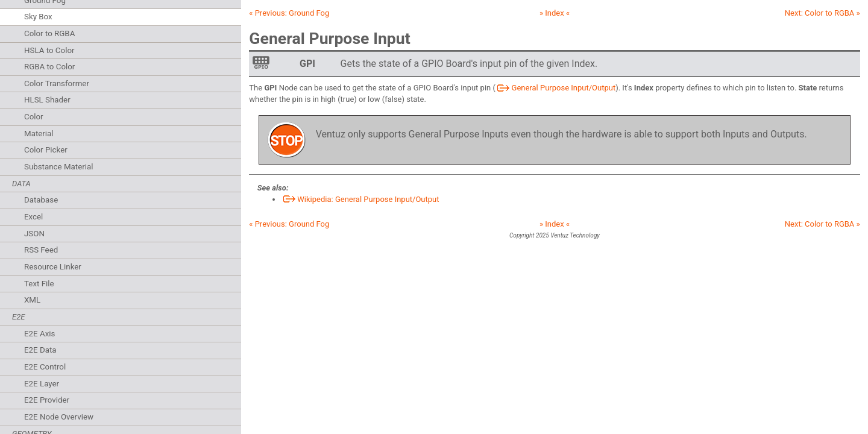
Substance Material (59, 167)
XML (32, 300)
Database (41, 200)
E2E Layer (42, 384)
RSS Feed (41, 250)
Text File (39, 284)
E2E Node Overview (59, 417)
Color (34, 117)
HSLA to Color (49, 50)
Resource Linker (53, 267)
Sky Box (38, 17)
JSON (34, 234)
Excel (33, 217)
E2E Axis (39, 334)
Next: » (822, 13)
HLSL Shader (47, 100)
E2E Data (40, 350)
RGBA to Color (49, 67)
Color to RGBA (49, 33)
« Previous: (289, 13)
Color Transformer (57, 83)
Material (39, 134)
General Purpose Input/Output (555, 88)
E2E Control (45, 367)
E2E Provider (47, 400)
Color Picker (46, 150)
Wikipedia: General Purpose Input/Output (360, 199)
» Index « (555, 13)
